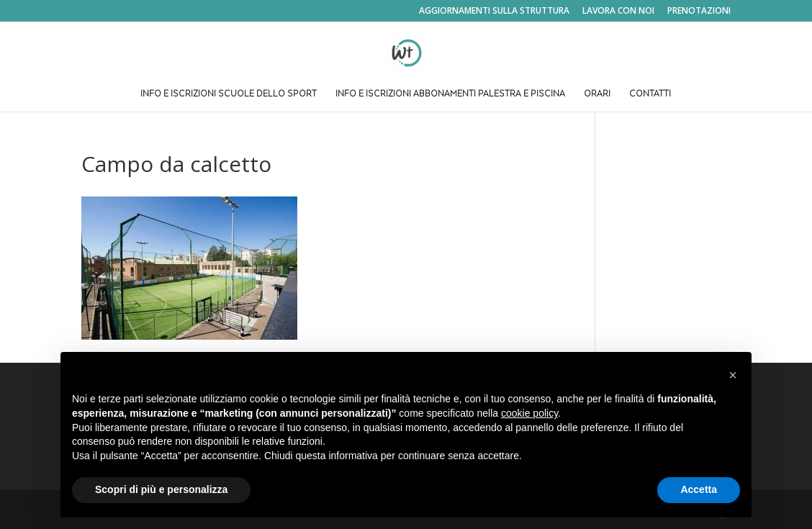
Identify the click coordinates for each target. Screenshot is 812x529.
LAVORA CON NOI (618, 12)
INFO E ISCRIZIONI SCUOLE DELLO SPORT (229, 95)
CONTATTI (650, 95)
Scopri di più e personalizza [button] (161, 489)
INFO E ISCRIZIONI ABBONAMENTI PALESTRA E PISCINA (450, 95)
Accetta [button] (699, 489)
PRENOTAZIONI (699, 12)
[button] (733, 375)
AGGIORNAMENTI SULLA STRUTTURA (494, 12)
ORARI (597, 95)
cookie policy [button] (529, 413)
